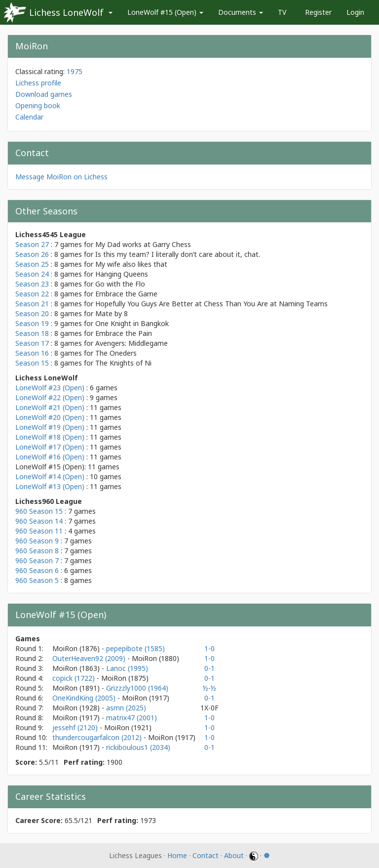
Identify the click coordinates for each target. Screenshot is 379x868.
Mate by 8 (112, 313)
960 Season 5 (37, 580)
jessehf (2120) (76, 727)
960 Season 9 (37, 541)
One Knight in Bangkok (132, 323)
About (234, 855)
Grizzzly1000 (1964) (137, 688)
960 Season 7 (37, 560)
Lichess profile (38, 83)
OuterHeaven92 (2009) (90, 658)
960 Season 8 (37, 551)
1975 (75, 71)
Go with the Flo (120, 284)
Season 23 (32, 284)
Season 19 (32, 323)
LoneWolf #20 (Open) (50, 417)
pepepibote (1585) (135, 648)
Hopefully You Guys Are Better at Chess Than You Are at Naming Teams (211, 304)
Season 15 (32, 363)
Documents (241, 12)
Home (177, 855)
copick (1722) (75, 678)
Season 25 (32, 264)
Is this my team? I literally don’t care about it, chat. (178, 254)
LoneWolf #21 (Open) (50, 407)
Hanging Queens (122, 274)
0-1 (209, 668)
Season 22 (32, 294)
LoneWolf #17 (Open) (50, 447)
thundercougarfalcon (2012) (98, 737)
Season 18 (32, 333)
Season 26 (32, 254)
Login (355, 12)
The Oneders (116, 353)
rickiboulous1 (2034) (138, 747)
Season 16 (32, 353)
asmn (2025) (126, 708)
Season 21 (32, 304)
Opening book (38, 105)
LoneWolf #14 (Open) (50, 476)
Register (318, 12)
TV (282, 12)
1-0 (209, 648)
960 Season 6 (37, 570)
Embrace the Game (126, 294)
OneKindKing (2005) (85, 698)
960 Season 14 (39, 521)
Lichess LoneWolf (66, 12)
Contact (206, 855)
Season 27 (32, 244)
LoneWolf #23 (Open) (50, 388)
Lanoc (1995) (127, 668)
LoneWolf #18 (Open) (50, 437)
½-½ (209, 688)
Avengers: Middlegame (132, 343)
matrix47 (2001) (132, 718)
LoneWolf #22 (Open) (50, 397)
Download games (44, 94)
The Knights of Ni (123, 363)
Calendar (29, 117)
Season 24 (32, 274)
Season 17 (32, 343)
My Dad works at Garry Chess (143, 244)
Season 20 (32, 313)
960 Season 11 (39, 531)
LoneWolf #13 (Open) (50, 486)
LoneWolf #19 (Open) (50, 427)
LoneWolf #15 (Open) (165, 12)
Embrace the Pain (124, 333)
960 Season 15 (39, 511)
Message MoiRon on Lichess (61, 177)
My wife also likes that (131, 264)
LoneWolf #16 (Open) (50, 457)
